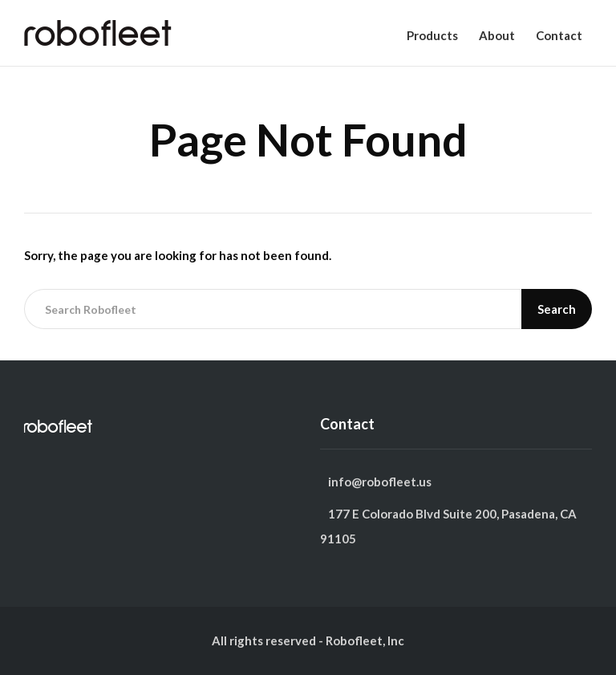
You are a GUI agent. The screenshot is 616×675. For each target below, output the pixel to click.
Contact (559, 35)
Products (432, 35)
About (497, 35)
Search (557, 309)
